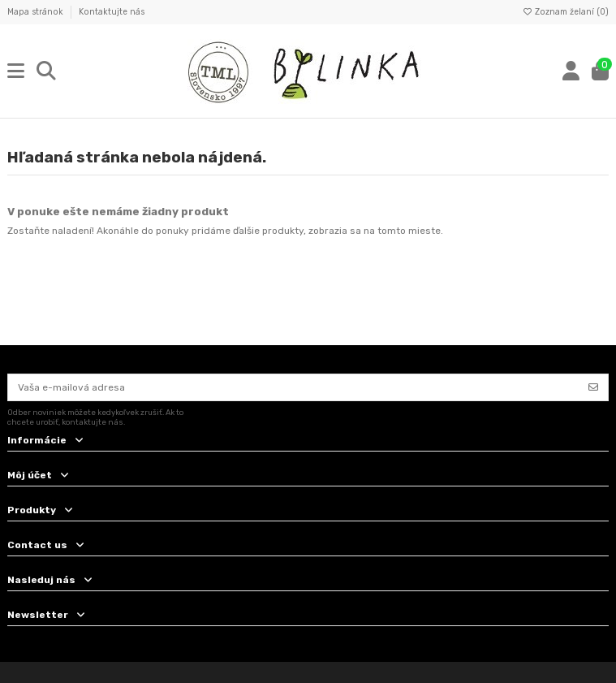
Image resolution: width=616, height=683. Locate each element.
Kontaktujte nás (112, 12)
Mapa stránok (37, 12)
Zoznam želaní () (565, 12)
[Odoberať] (593, 387)
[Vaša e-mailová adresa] (294, 387)
